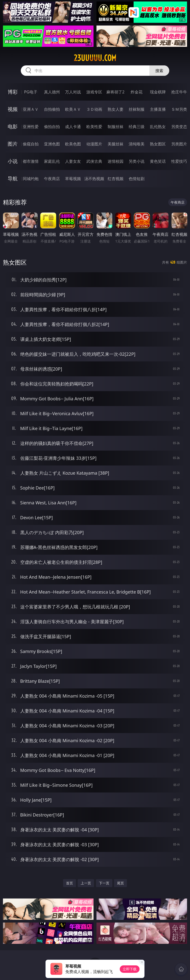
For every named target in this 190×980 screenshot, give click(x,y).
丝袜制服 (137, 109)
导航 (13, 178)
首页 (70, 883)
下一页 (104, 883)
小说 (13, 161)
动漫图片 (94, 144)
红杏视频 (116, 179)
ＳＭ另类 (179, 109)
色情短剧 (137, 179)
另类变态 (179, 127)
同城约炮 (31, 179)
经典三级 (137, 127)
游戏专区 (94, 92)
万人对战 (73, 92)
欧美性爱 (94, 127)
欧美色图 (73, 144)
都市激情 (31, 161)
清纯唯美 (137, 144)
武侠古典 (94, 161)
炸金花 (137, 92)
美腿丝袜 (116, 144)
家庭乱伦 (52, 161)
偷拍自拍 (52, 127)
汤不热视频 (94, 179)
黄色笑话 (158, 161)
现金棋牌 (158, 92)
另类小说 (137, 161)
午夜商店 (52, 179)
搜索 (159, 71)
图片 (13, 144)
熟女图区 (158, 144)
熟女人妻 (116, 109)
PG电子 (31, 92)
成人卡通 (73, 127)
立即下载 (130, 969)
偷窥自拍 (31, 144)
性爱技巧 (179, 161)
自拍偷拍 (52, 109)
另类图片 (179, 144)
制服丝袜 (116, 127)
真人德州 (52, 92)
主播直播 (158, 109)
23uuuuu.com (95, 58)
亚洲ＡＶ (31, 109)
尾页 (120, 883)
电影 (13, 126)
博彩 (13, 92)
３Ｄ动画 (94, 109)
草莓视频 (73, 179)
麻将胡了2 (115, 92)
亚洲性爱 (31, 127)
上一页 (86, 883)
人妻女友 (73, 161)
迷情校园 (116, 161)
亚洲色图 (52, 144)
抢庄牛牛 (179, 92)
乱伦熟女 (158, 127)
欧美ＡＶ (73, 109)
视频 (13, 109)
